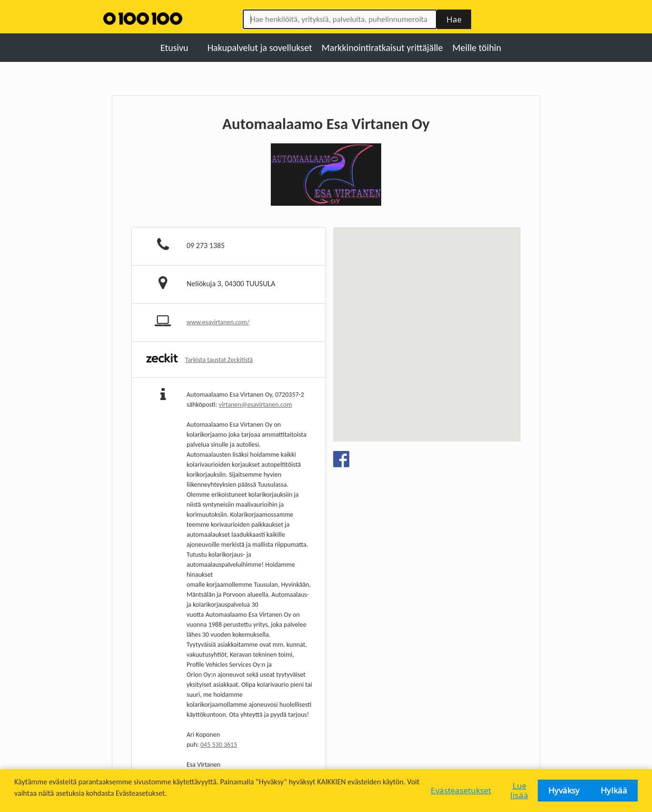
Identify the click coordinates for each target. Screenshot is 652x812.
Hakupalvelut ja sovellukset (260, 48)
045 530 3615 (219, 745)
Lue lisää (519, 790)
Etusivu (174, 48)
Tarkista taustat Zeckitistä (219, 360)
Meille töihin (477, 48)
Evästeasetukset (461, 790)
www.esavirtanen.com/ (218, 322)
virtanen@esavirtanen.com (256, 405)
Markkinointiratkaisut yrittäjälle (382, 48)
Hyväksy (564, 790)
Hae (454, 19)
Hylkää (614, 790)
